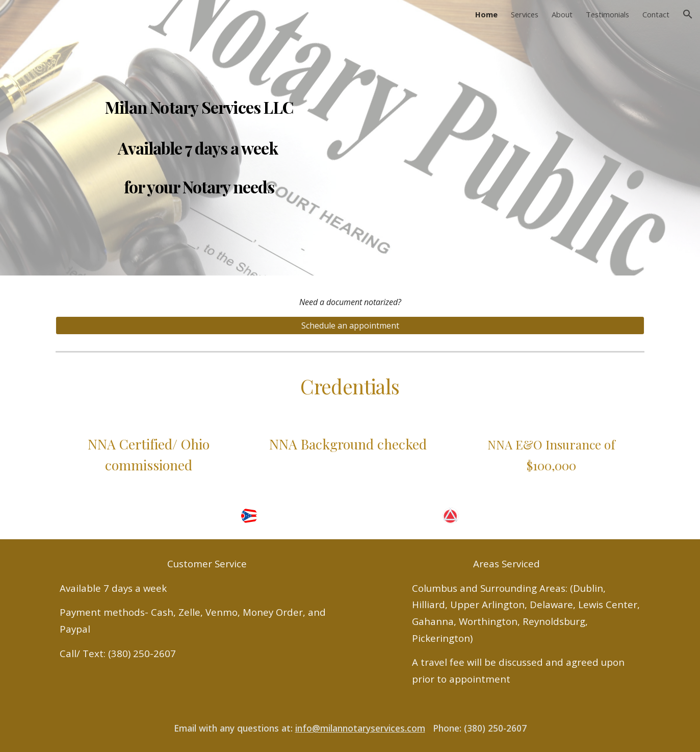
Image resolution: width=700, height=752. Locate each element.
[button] (688, 14)
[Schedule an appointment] (350, 325)
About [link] (562, 14)
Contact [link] (656, 14)
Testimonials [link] (607, 14)
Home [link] (486, 14)
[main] (199, 138)
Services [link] (525, 14)
